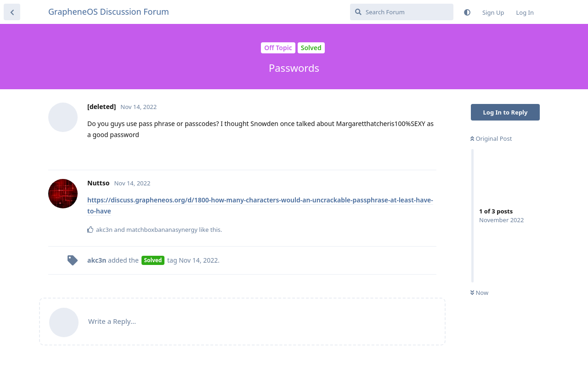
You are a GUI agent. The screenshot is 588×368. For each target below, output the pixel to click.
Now (479, 293)
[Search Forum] (402, 12)
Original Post (491, 138)
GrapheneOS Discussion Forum (109, 11)
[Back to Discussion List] (12, 12)
